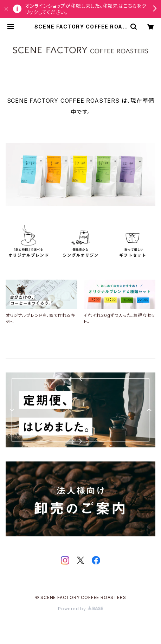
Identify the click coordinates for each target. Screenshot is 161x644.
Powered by (80, 609)
